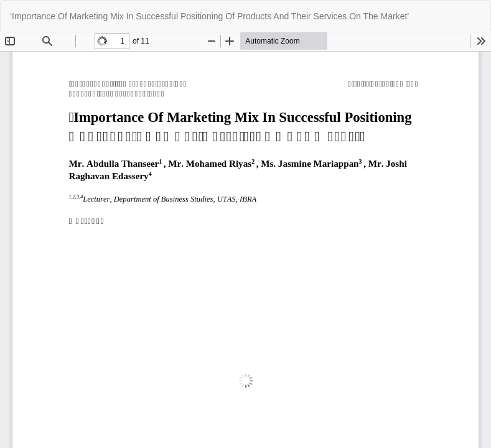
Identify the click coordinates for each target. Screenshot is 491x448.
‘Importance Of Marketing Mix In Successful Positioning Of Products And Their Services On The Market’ (209, 16)
